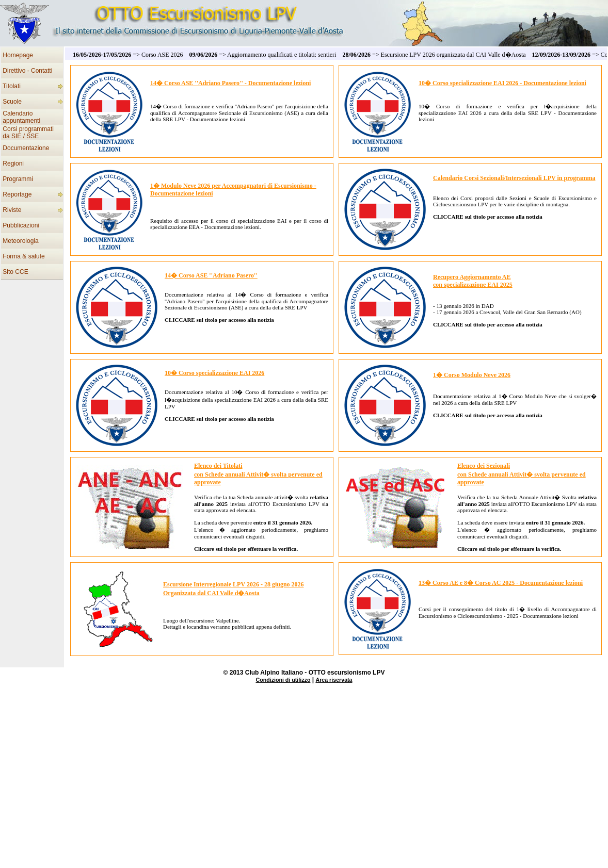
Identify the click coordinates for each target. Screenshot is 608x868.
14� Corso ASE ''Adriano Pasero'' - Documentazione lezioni (230, 83)
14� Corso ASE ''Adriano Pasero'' (211, 275)
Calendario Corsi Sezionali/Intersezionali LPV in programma (514, 178)
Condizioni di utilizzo (283, 680)
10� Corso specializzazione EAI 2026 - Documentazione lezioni (502, 83)
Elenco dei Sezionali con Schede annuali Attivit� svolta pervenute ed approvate (522, 474)
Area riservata (334, 680)
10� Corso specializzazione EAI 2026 (214, 373)
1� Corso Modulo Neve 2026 (472, 375)
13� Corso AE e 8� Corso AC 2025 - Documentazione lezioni (501, 583)
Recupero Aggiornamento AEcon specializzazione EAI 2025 (473, 281)
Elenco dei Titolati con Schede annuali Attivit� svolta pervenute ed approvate (258, 474)
